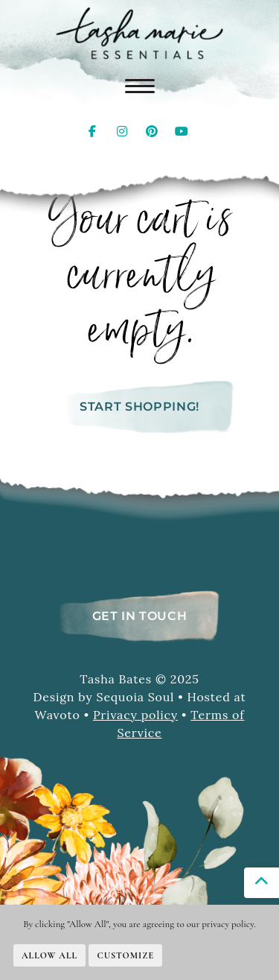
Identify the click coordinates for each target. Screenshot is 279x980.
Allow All (49, 955)
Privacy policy (135, 715)
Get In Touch (140, 616)
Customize (125, 955)
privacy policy (228, 924)
